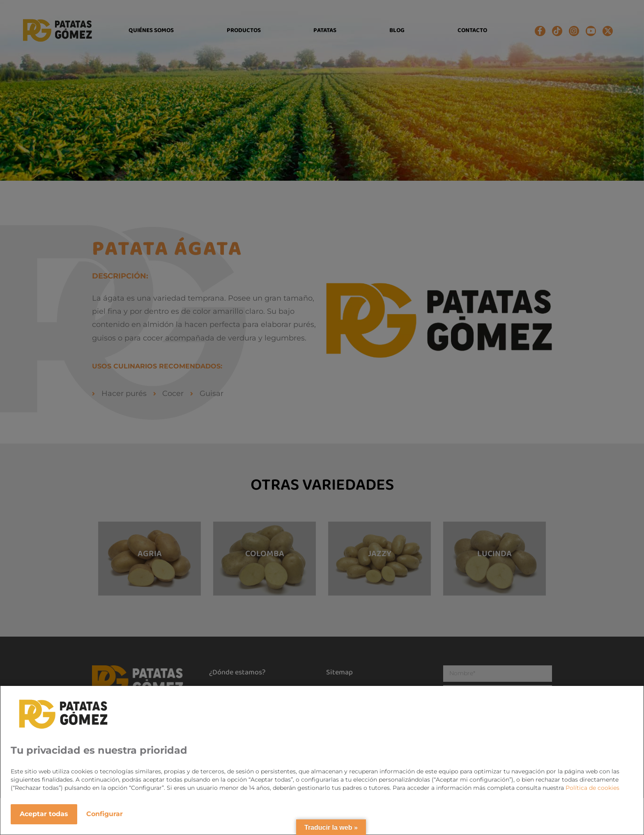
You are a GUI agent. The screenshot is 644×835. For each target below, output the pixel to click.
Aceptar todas (44, 814)
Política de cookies (592, 788)
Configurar (105, 814)
